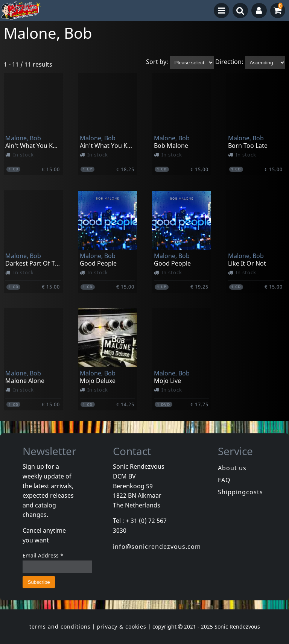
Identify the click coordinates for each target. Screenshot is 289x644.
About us (232, 468)
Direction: (229, 62)
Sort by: (157, 62)
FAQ (224, 480)
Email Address (43, 555)
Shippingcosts (240, 492)
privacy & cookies (122, 627)
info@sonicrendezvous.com (157, 547)
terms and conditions (60, 627)
